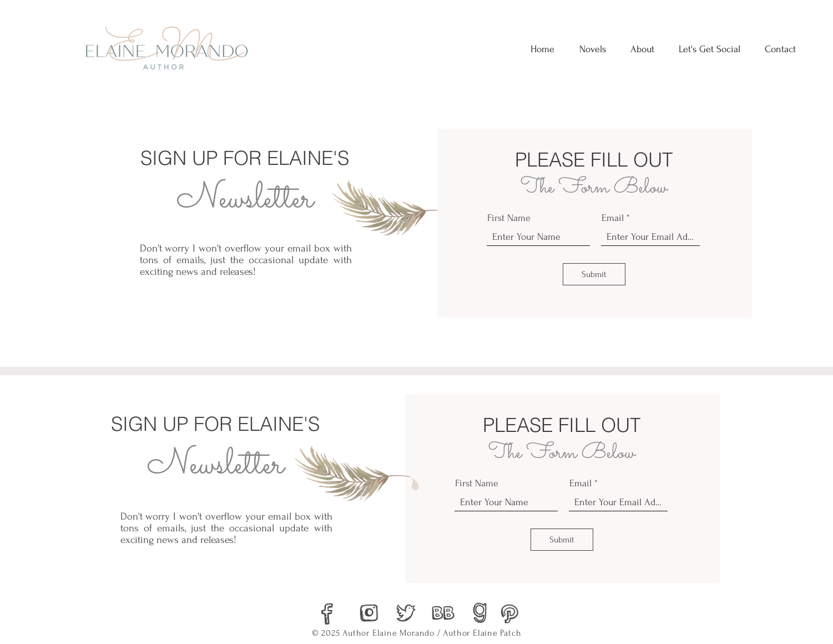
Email (613, 218)
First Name (509, 218)
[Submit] (594, 274)
